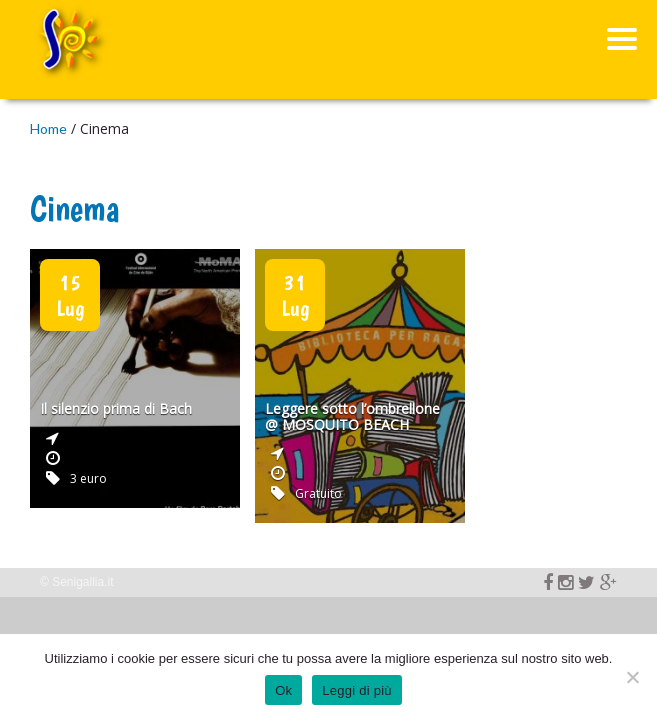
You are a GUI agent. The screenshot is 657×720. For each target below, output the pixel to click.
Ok (283, 690)
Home (48, 128)
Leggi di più (357, 690)
